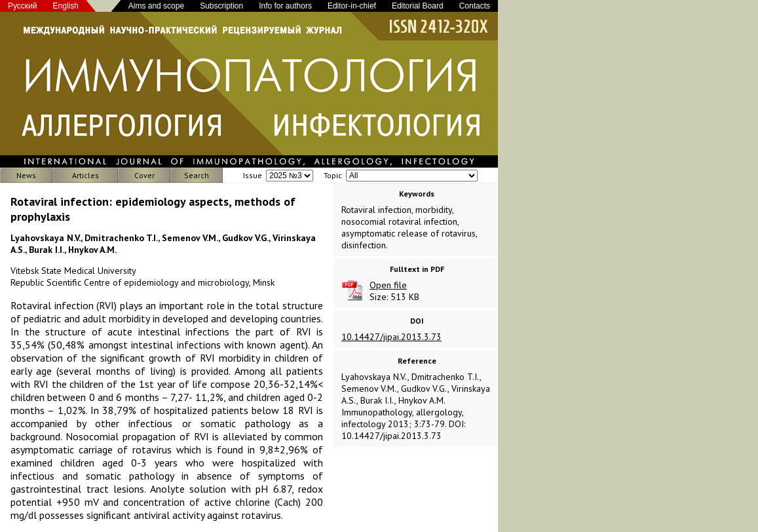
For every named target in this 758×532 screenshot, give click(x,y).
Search (197, 175)
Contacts (475, 6)
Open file (388, 285)
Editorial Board (418, 6)
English (66, 6)
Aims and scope (156, 6)
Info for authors (285, 6)
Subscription (221, 6)
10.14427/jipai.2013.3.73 (391, 337)
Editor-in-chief (352, 6)
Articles (85, 175)
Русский (23, 6)
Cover (144, 175)
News (26, 175)
